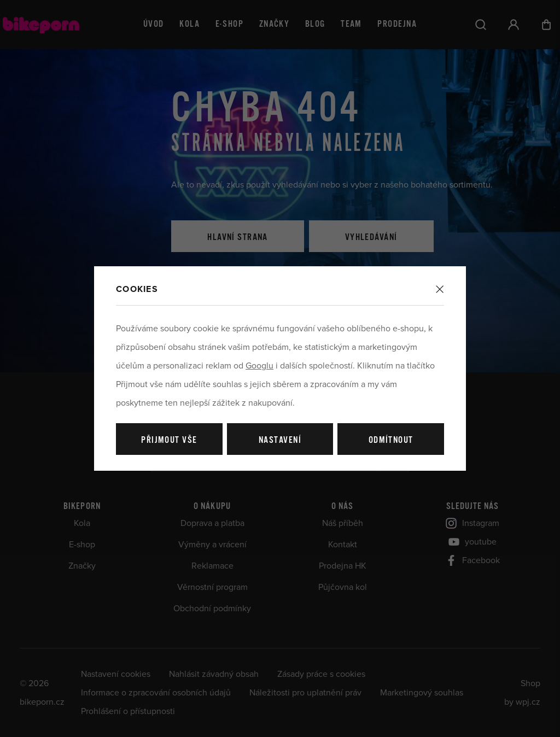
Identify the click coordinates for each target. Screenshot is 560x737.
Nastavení (280, 440)
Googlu (259, 366)
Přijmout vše (169, 440)
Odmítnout (391, 440)
